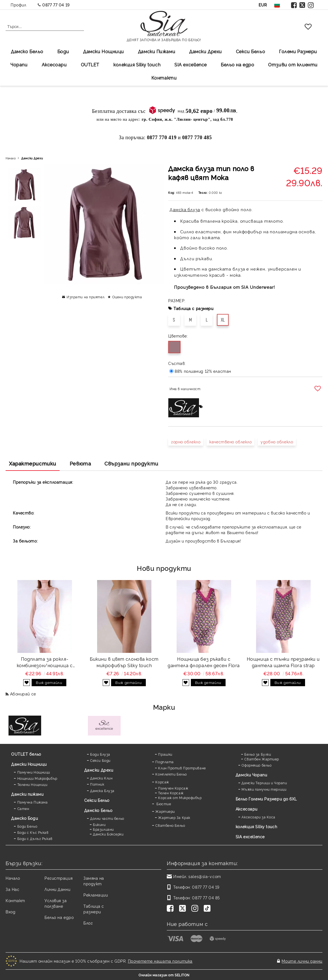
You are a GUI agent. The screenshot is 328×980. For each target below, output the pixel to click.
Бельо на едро (237, 64)
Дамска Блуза (102, 791)
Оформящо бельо (256, 765)
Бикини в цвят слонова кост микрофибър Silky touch (124, 662)
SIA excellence (250, 836)
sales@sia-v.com (205, 876)
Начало (11, 158)
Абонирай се (23, 694)
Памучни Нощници (34, 772)
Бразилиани (103, 829)
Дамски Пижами (157, 51)
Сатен (23, 808)
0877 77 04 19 (56, 5)
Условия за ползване (56, 903)
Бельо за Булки (258, 754)
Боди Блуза (100, 754)
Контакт (15, 900)
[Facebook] (171, 909)
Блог (88, 923)
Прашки (165, 754)
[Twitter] (184, 909)
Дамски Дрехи (206, 51)
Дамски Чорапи (251, 775)
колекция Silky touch (137, 64)
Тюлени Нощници (32, 784)
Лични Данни (57, 889)
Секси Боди (100, 760)
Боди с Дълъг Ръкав (35, 838)
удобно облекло (277, 442)
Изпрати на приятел (85, 297)
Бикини (99, 824)
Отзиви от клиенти (293, 64)
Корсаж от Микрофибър (180, 798)
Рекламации (96, 895)
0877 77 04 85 (206, 898)
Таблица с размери (194, 308)
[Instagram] (196, 909)
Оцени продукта (127, 297)
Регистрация (58, 878)
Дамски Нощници (104, 51)
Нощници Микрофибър (37, 778)
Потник (97, 784)
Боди (63, 51)
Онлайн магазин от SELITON (164, 975)
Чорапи (19, 64)
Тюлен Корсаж (171, 793)
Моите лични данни (302, 961)
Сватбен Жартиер (262, 759)
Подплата (164, 762)
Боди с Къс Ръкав (33, 832)
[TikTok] (208, 909)
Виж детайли (49, 682)
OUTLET (90, 64)
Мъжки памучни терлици (264, 789)
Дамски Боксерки (108, 834)
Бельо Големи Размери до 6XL (266, 799)
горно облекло (186, 442)
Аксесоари (54, 64)
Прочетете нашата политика (160, 961)
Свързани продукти (131, 463)
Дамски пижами (27, 794)
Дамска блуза (185, 209)
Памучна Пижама (33, 802)
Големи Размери (298, 51)
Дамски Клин (101, 778)
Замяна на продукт (94, 881)
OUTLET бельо (26, 754)
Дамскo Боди (24, 818)
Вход (10, 912)
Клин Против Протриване (182, 768)
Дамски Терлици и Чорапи (264, 783)
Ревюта (80, 463)
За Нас (12, 889)
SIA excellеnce (191, 64)
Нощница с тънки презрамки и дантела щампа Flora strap (283, 662)
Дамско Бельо (27, 51)
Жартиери (165, 811)
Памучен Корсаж (173, 788)
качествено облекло (230, 442)
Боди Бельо (27, 826)
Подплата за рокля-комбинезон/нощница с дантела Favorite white (45, 662)
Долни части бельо (107, 818)
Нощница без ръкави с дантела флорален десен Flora (204, 662)
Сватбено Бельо (170, 825)
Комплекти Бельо (171, 774)
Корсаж (162, 782)
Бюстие (163, 804)
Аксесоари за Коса (258, 817)
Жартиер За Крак (174, 817)
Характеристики (33, 463)
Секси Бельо (250, 51)
